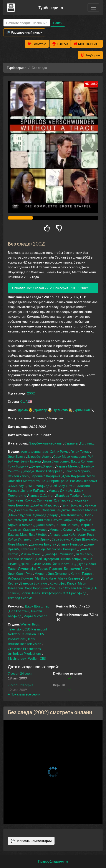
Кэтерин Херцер (33, 549)
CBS (43, 658)
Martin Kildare (46, 578)
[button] (24, 694)
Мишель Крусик (62, 529)
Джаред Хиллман (21, 598)
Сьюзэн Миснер (36, 529)
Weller (33, 658)
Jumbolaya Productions (25, 653)
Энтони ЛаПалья (34, 490)
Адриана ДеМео (20, 525)
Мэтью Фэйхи (31, 554)
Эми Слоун (18, 486)
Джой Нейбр (38, 534)
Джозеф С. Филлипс (59, 554)
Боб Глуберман (48, 559)
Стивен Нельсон (71, 544)
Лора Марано (18, 544)
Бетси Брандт (31, 461)
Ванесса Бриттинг (34, 583)
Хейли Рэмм (60, 451)
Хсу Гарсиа (62, 500)
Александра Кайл (63, 534)
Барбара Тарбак (69, 495)
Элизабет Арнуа (40, 456)
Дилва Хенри (71, 559)
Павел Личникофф (22, 568)
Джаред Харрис (43, 466)
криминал (82, 410)
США (24, 401)
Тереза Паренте (50, 568)
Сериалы (72, 443)
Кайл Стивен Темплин (74, 588)
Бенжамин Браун (77, 568)
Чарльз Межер (68, 466)
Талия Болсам (72, 505)
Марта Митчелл (35, 616)
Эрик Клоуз (17, 456)
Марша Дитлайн (61, 490)
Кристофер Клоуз (63, 583)
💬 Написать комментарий (31, 841)
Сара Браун (60, 539)
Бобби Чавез (31, 593)
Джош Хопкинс (82, 461)
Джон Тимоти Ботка (36, 564)
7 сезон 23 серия (21, 685)
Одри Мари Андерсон (70, 456)
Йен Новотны (63, 564)
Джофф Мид (18, 534)
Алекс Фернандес (35, 451)
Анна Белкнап (19, 505)
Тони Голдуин (18, 466)
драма (23, 410)
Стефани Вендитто (56, 510)
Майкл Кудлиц (20, 515)
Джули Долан (86, 564)
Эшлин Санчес (67, 525)
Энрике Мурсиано (78, 520)
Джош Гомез (44, 525)
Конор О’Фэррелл (50, 471)
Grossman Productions (25, 649)
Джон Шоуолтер (37, 606)
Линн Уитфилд (39, 486)
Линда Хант (81, 500)
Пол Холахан (19, 611)
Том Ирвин (42, 539)
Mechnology (17, 658)
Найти (58, 23)
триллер (41, 410)
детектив (61, 410)
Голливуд (87, 443)
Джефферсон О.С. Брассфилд (65, 593)
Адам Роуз (86, 534)
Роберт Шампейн (84, 539)
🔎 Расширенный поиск (24, 32)
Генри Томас (80, 451)
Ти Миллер (84, 554)
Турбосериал (51, 7)
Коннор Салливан (39, 500)
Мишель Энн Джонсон (52, 573)
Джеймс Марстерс (46, 505)
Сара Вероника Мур (40, 588)
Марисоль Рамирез (62, 549)
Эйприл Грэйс (58, 481)
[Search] (27, 23)
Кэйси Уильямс (20, 539)
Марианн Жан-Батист (46, 520)
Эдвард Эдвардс (46, 515)
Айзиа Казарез (69, 578)
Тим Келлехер (71, 515)
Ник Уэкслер (85, 529)
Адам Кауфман (74, 476)
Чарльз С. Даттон (42, 495)
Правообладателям (53, 861)
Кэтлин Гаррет (82, 573)
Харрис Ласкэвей (21, 559)
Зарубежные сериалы (46, 443)
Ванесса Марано (77, 471)
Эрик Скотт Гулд (21, 573)
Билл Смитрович (56, 461)
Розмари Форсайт (84, 481)
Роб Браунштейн (64, 486)
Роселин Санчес (28, 510)
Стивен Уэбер (19, 476)
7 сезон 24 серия (21, 673)
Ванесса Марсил (84, 510)
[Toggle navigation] (93, 8)
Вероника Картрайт (46, 476)
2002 (31, 393)
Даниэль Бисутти (44, 544)
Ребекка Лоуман (21, 578)
